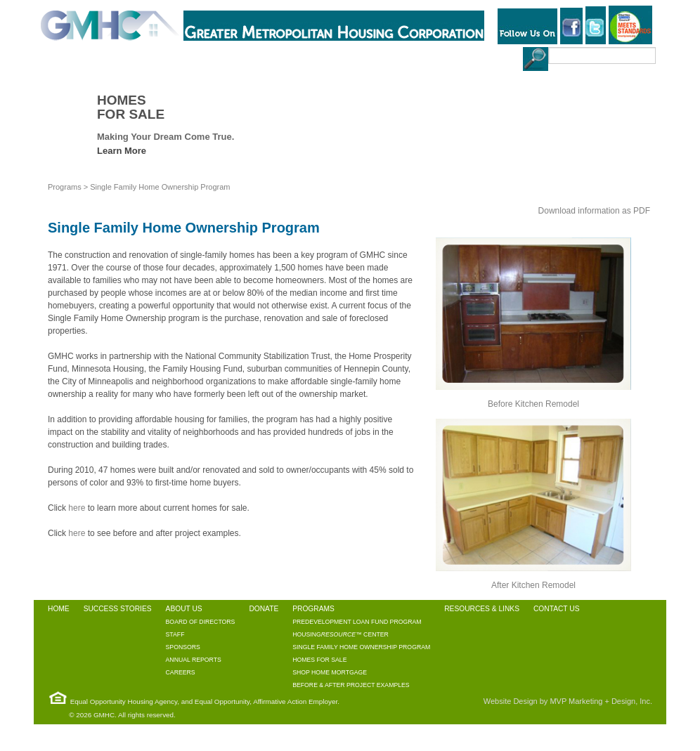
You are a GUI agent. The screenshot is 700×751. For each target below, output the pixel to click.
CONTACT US (459, 57)
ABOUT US (190, 57)
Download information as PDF (594, 211)
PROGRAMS (295, 57)
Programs (65, 187)
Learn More (122, 151)
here (77, 508)
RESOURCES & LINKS (375, 57)
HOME (54, 57)
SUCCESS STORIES (117, 57)
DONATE (241, 57)
